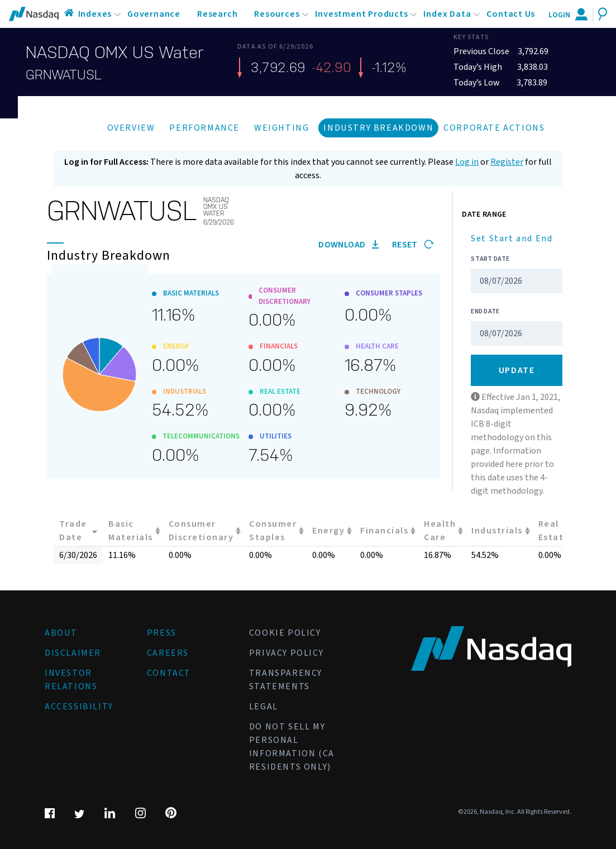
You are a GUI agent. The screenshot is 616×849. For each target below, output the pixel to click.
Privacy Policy (286, 653)
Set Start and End (512, 239)
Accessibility (79, 707)
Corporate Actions (494, 128)
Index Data (447, 14)
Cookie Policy (285, 633)
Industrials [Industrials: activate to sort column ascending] (497, 531)
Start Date (490, 259)
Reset (413, 245)
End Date (485, 311)
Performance (204, 128)
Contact (169, 673)
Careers (168, 653)
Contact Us (511, 14)
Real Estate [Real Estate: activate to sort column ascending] (554, 531)
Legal (264, 707)
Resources (277, 14)
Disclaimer (73, 653)
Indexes (95, 14)
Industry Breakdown (378, 128)
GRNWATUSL (64, 75)
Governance (154, 14)
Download (348, 245)
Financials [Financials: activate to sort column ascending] (384, 531)
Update (517, 370)
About (61, 633)
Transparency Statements (286, 680)
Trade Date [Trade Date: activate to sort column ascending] (73, 531)
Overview (131, 128)
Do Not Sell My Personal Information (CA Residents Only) (292, 747)
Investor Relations (71, 680)
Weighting (281, 128)
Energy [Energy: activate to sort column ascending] (328, 531)
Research (217, 14)
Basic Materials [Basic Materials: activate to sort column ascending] (131, 531)
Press (162, 633)
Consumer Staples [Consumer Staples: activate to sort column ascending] (273, 531)
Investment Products (361, 14)
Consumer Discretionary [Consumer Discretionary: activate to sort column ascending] (201, 531)
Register (507, 162)
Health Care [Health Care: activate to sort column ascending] (440, 531)
